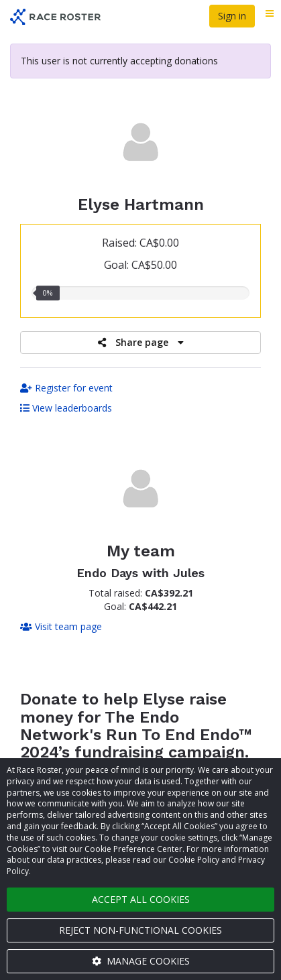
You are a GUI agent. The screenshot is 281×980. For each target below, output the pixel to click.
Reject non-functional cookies (140, 930)
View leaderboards (66, 408)
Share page (141, 342)
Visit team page (61, 626)
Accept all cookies (141, 899)
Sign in (232, 16)
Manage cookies (141, 961)
